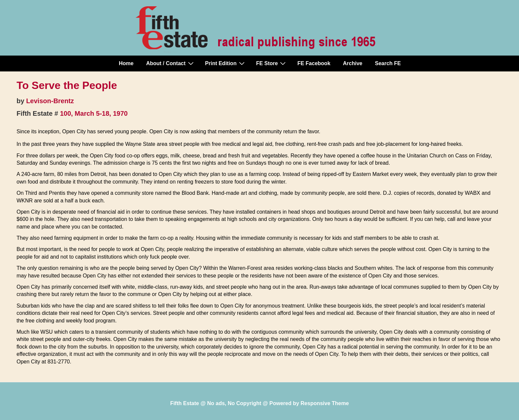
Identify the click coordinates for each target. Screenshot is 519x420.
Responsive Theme (325, 403)
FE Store (272, 63)
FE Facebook (314, 63)
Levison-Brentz (50, 101)
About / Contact (170, 63)
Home (126, 63)
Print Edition (226, 63)
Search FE (388, 63)
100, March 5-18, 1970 (94, 113)
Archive (353, 63)
